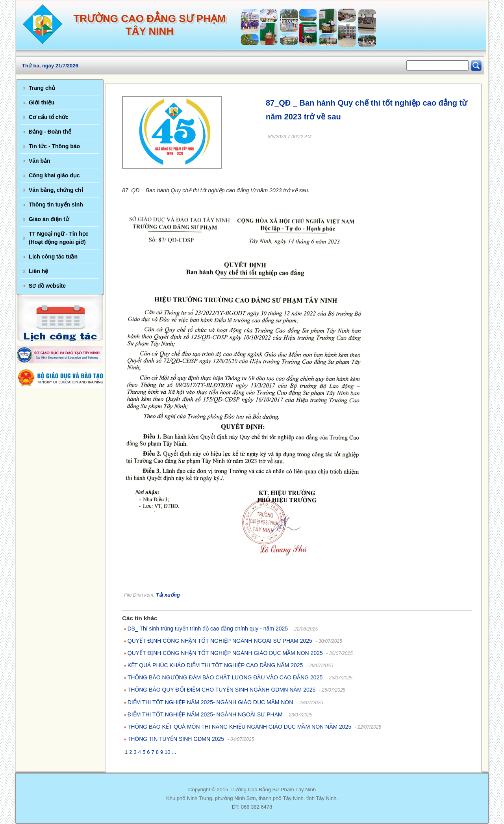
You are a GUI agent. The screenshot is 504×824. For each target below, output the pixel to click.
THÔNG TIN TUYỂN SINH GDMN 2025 (176, 739)
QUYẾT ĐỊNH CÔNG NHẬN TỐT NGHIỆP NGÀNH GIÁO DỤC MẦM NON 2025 (225, 653)
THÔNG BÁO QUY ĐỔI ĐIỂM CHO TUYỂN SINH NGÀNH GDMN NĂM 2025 (222, 690)
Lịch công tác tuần (53, 257)
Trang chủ (42, 88)
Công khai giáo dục (54, 175)
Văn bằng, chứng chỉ (56, 190)
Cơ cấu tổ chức (49, 117)
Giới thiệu (42, 102)
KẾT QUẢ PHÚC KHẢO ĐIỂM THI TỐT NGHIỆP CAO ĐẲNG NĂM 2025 (215, 665)
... (174, 752)
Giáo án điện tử (49, 219)
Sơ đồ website (47, 286)
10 (167, 752)
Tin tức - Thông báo (54, 146)
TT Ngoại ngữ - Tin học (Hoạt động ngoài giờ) (59, 238)
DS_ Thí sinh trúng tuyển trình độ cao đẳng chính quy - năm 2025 (208, 629)
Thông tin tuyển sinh (56, 205)
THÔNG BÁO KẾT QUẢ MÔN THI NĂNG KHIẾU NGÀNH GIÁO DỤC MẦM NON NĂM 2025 (240, 727)
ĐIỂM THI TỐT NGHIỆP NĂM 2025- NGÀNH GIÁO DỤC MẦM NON (210, 702)
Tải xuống (168, 595)
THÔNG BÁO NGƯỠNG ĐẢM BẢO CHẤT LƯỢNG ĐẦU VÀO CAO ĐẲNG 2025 (225, 677)
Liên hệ (38, 271)
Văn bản (40, 161)
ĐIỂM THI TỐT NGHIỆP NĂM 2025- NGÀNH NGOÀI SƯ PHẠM (205, 714)
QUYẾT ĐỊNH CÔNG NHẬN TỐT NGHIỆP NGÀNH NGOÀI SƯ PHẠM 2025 (220, 641)
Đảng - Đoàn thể (50, 132)
